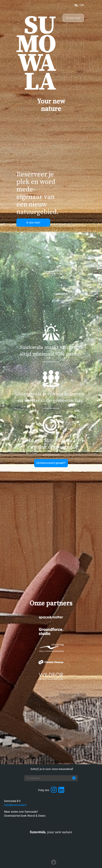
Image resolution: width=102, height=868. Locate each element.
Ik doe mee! (73, 18)
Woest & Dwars (36, 816)
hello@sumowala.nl (15, 805)
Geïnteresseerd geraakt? (51, 463)
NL (76, 5)
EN (82, 5)
